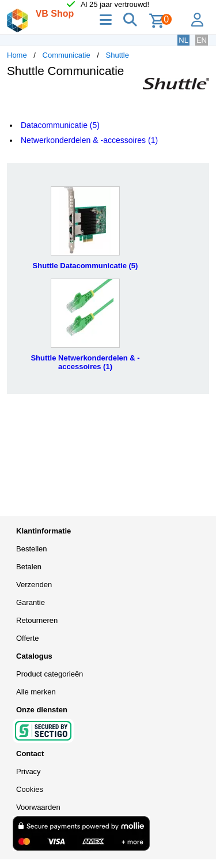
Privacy (29, 771)
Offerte (28, 638)
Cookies (30, 789)
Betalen (29, 567)
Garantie (31, 602)
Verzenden (34, 585)
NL (183, 40)
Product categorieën (50, 674)
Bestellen (31, 549)
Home (17, 55)
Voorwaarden (38, 807)
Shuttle (118, 55)
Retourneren (37, 620)
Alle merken (36, 692)
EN (202, 40)
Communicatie (67, 55)
